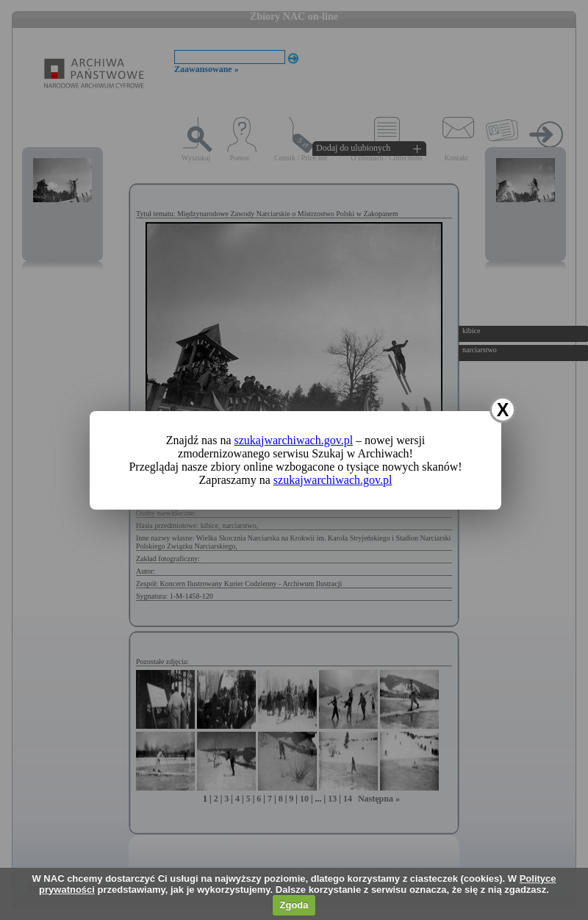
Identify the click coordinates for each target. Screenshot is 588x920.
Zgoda (294, 905)
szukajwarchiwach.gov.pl (294, 440)
